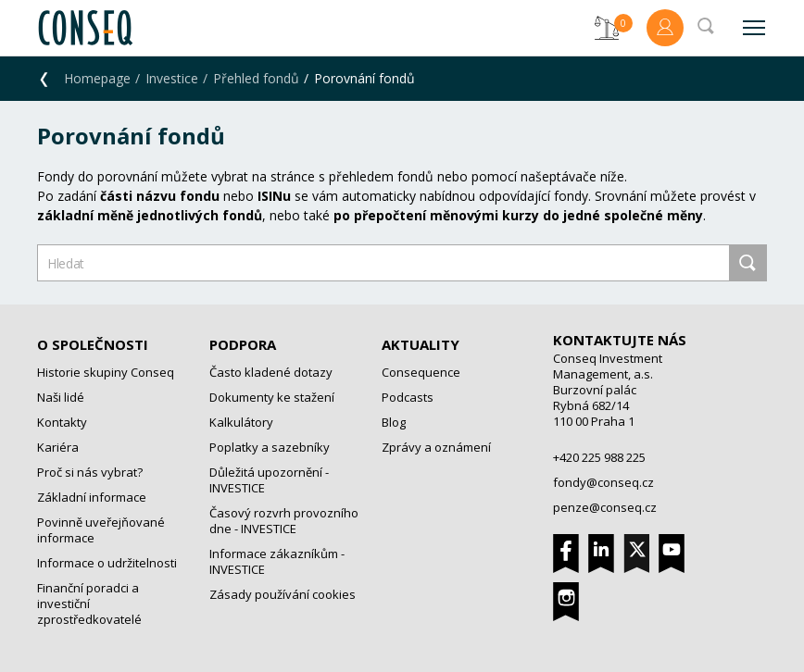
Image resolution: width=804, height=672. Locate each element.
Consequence (421, 372)
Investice (172, 78)
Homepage (97, 78)
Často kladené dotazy (271, 372)
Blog (394, 422)
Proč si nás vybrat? (90, 472)
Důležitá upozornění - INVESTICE (269, 480)
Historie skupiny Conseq (106, 372)
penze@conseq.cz (605, 507)
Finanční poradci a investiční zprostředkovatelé (89, 604)
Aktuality (421, 344)
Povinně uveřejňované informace (101, 530)
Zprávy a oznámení (436, 447)
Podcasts (408, 397)
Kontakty (62, 422)
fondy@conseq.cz (603, 482)
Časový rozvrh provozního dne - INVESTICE (284, 521)
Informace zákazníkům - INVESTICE (277, 561)
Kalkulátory (241, 422)
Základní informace (92, 497)
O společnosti (93, 344)
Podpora (243, 344)
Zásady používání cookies (283, 594)
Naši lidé (61, 397)
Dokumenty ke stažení (272, 397)
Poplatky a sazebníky (270, 447)
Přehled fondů (256, 78)
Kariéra (58, 447)
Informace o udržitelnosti (107, 563)
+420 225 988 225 (599, 457)
